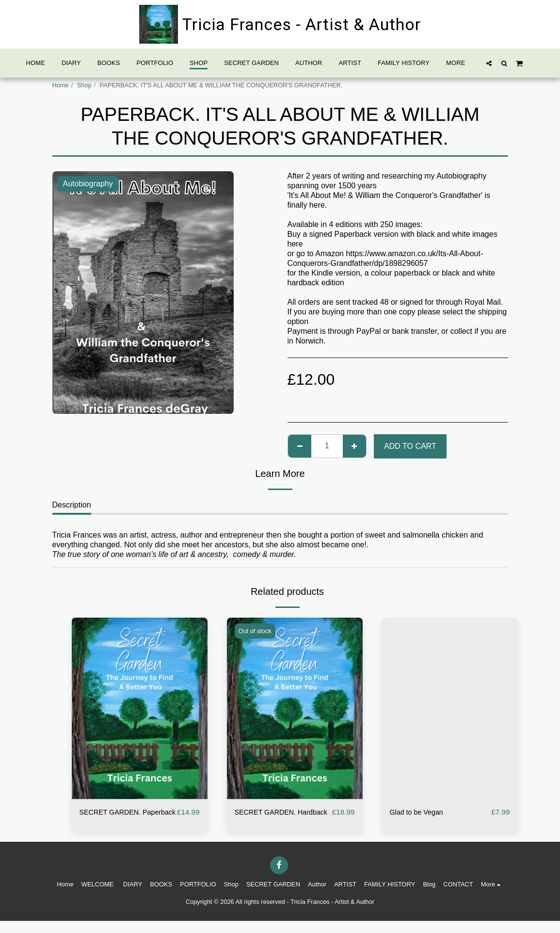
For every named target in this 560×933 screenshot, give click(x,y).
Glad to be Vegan (420, 812)
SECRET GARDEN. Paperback (114, 818)
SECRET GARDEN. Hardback (269, 818)
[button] (489, 63)
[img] (140, 708)
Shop (84, 85)
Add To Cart (410, 446)
